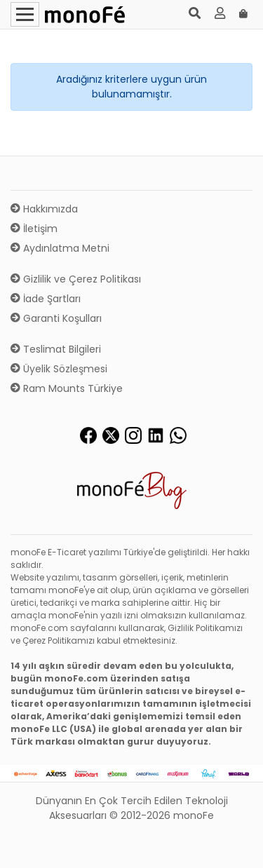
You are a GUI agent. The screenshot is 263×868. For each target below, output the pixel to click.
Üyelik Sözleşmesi (59, 369)
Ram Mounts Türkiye (67, 388)
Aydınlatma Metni (60, 248)
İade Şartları (46, 299)
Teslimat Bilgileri (56, 349)
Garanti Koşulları (56, 318)
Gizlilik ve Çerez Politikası (76, 279)
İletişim (34, 229)
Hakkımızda (44, 209)
